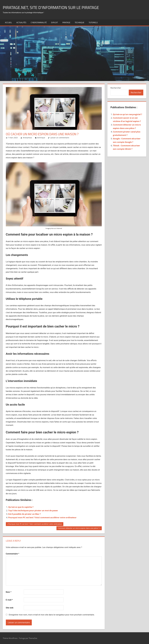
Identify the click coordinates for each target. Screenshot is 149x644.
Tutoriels (93, 22)
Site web (10, 608)
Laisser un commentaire (60, 138)
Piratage (66, 22)
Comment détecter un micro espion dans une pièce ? (78, 528)
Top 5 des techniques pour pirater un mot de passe (33, 510)
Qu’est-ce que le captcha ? (21, 507)
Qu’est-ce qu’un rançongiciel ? (127, 114)
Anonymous (27, 138)
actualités (21, 22)
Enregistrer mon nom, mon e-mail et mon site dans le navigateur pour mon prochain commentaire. (52, 615)
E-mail (9, 600)
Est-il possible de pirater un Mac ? (24, 514)
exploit (54, 22)
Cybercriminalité (39, 22)
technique (80, 22)
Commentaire (13, 554)
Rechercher (116, 88)
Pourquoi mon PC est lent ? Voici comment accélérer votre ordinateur (42, 517)
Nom (9, 592)
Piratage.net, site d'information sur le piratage (52, 7)
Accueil (8, 22)
